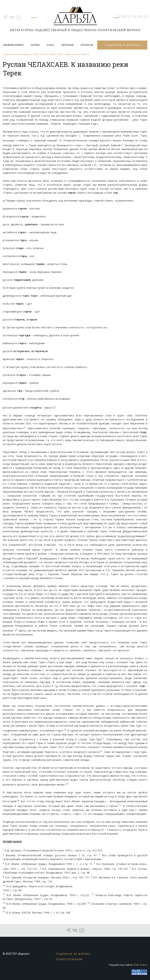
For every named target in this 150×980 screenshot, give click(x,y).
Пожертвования (69, 959)
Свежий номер (13, 45)
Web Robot (140, 965)
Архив (35, 45)
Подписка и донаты (122, 45)
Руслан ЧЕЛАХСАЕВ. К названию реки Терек (65, 54)
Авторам (67, 45)
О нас (50, 45)
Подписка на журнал (73, 954)
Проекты (87, 45)
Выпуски (18, 54)
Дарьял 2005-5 (32, 54)
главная (7, 54)
